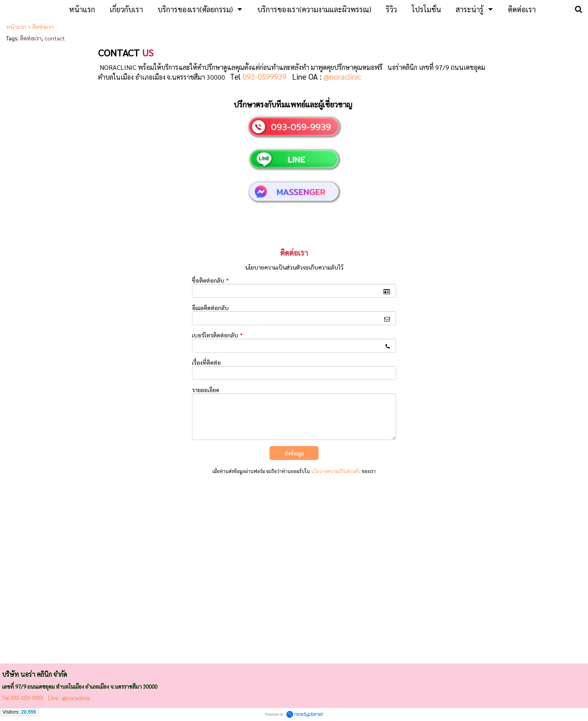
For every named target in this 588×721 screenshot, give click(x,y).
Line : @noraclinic (68, 698)
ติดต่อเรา (31, 38)
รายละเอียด (206, 390)
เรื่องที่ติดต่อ (206, 362)
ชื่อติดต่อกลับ (210, 280)
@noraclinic (342, 76)
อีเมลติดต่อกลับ (210, 308)
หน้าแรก (16, 27)
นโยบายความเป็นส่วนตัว (336, 471)
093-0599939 (264, 76)
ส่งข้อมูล (294, 453)
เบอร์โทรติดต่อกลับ (217, 335)
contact (55, 38)
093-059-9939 (27, 698)
